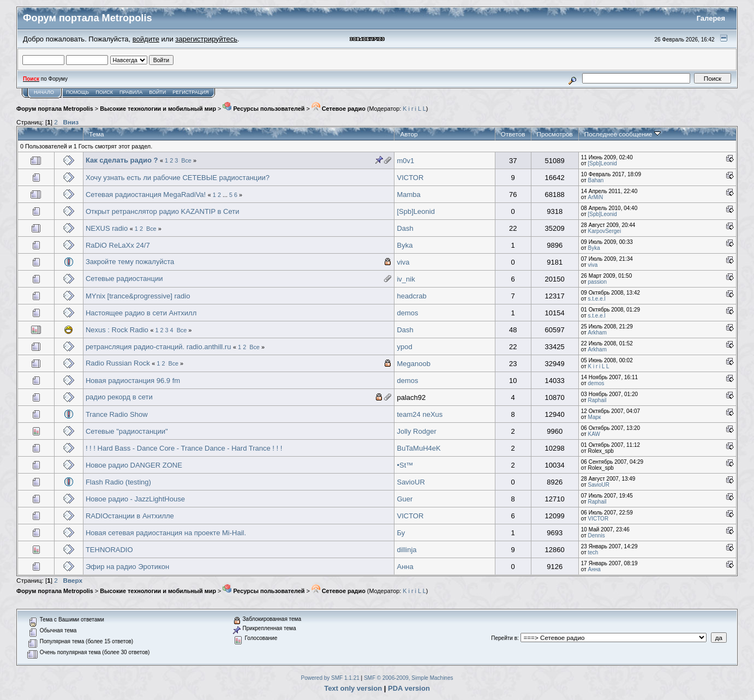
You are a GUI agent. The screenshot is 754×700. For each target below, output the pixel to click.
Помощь (77, 92)
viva (403, 262)
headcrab (411, 296)
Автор (409, 134)
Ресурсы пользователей (264, 109)
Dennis (597, 536)
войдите (146, 39)
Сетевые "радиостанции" (127, 431)
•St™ (405, 465)
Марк (595, 417)
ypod (404, 347)
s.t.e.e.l (597, 299)
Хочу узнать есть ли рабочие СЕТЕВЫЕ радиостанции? (178, 178)
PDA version (409, 688)
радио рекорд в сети (119, 397)
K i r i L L (414, 109)
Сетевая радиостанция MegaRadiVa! (146, 195)
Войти (157, 92)
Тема (97, 134)
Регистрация (190, 92)
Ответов (513, 134)
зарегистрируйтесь (206, 39)
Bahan (596, 180)
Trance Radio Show (117, 414)
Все (186, 160)
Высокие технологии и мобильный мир (158, 109)
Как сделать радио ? (122, 160)
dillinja (406, 550)
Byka (405, 245)
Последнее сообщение (623, 134)
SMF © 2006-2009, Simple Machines (409, 678)
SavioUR (411, 482)
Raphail (597, 400)
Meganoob (413, 364)
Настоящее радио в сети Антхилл (141, 313)
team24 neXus (420, 414)
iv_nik (406, 279)
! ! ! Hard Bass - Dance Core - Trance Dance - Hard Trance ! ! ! (184, 448)
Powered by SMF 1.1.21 (330, 678)
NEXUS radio (107, 228)
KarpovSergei (605, 231)
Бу (401, 533)
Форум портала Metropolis (55, 109)
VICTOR (410, 178)
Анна (405, 567)
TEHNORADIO (109, 550)
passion (597, 282)
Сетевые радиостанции (124, 279)
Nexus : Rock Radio (117, 330)
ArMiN (596, 197)
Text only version (353, 688)
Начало (44, 92)
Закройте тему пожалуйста (130, 262)
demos (407, 313)
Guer (405, 499)
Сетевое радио (339, 109)
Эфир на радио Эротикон (127, 567)
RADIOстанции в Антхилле (130, 516)
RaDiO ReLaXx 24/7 (118, 245)
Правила (131, 92)
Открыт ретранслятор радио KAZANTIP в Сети (163, 211)
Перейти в (504, 638)
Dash (405, 228)
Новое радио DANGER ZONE (134, 465)
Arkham (597, 333)
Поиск (104, 92)
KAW (594, 434)
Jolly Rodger (416, 431)
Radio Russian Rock (118, 363)
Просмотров (555, 134)
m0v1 (405, 161)
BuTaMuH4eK (418, 448)
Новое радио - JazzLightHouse (135, 499)
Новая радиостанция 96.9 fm (133, 381)
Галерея (711, 18)
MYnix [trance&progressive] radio (138, 296)
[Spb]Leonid (603, 163)
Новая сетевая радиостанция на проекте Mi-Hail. (166, 533)
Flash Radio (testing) (118, 482)
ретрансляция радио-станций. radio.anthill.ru (158, 347)
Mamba (408, 195)
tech (593, 552)
